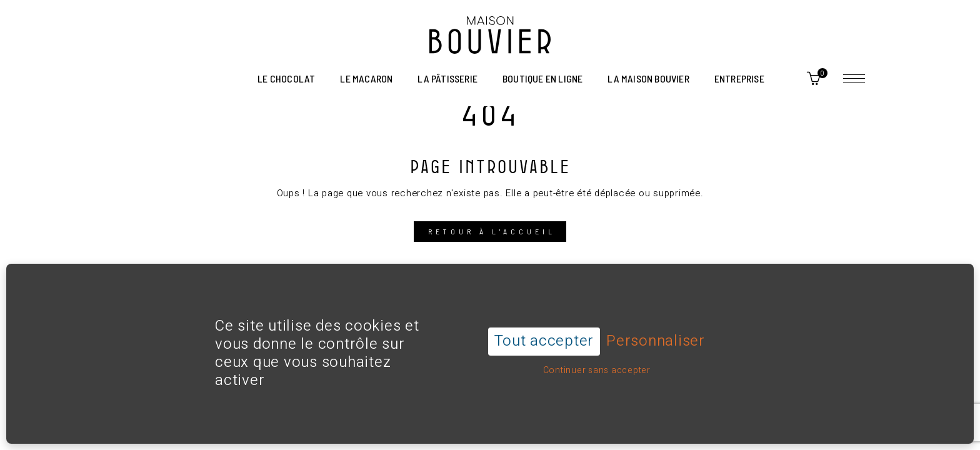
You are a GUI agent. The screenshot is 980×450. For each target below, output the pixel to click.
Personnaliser (656, 325)
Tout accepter (544, 324)
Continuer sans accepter (597, 353)
